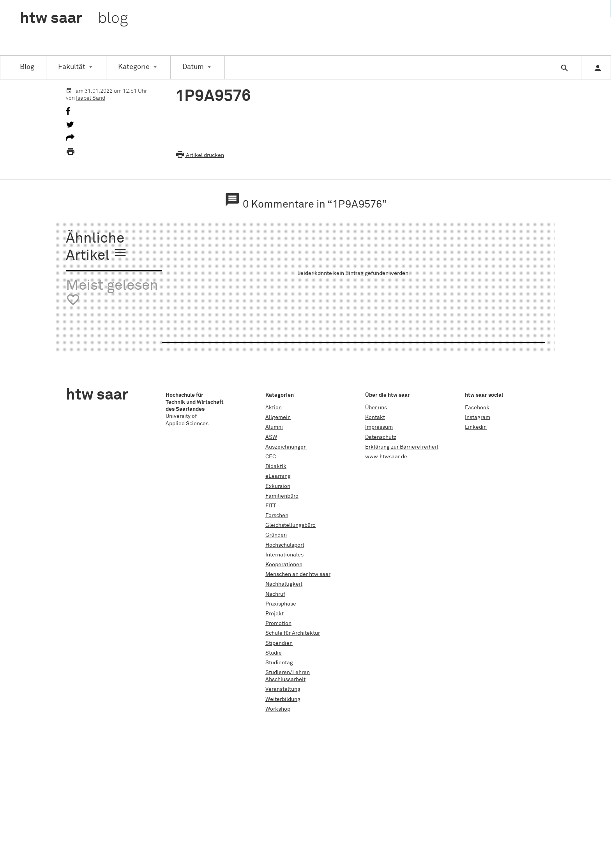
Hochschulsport (285, 545)
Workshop (278, 709)
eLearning (278, 476)
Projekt (275, 614)
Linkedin (476, 427)
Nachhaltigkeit (284, 584)
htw (74, 19)
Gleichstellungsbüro (290, 525)
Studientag (279, 663)
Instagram (478, 417)
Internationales (284, 555)
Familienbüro (282, 496)
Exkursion (278, 486)
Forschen (277, 516)
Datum (193, 67)
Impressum (379, 427)
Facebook (477, 408)
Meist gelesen (112, 293)
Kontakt (375, 417)
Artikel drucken (200, 155)
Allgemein (278, 417)
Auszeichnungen (286, 447)
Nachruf (275, 594)
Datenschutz (381, 437)
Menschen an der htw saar (298, 574)
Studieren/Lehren (288, 673)
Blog (27, 67)
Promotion (278, 623)
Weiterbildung (283, 699)
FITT (271, 506)
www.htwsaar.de (386, 457)
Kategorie (134, 67)
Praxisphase (281, 604)
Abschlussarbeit (285, 680)
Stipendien (279, 643)
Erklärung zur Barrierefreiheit (402, 447)
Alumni (274, 427)
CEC (271, 457)
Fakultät (72, 67)
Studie (274, 653)
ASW (271, 437)
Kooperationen (284, 565)
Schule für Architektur (293, 633)
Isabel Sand (91, 98)
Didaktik (276, 467)
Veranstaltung (283, 689)
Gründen (276, 535)
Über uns (376, 408)
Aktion (274, 408)
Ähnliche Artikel (97, 247)
